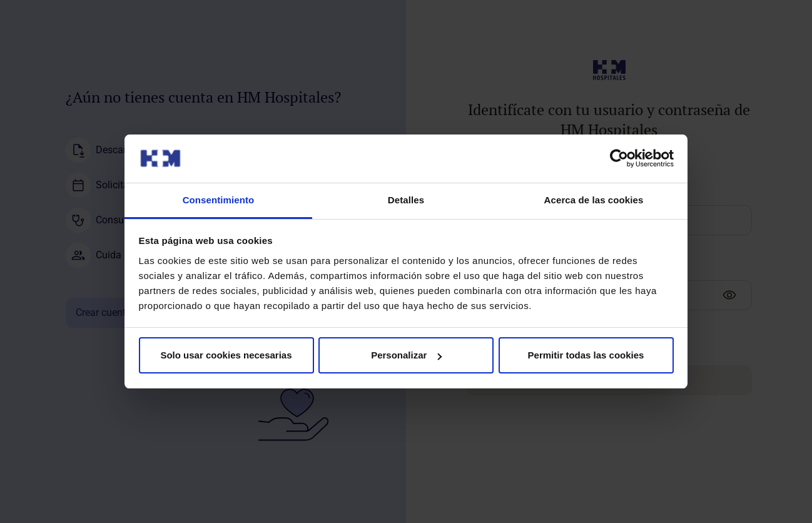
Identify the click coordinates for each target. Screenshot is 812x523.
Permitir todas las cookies (586, 355)
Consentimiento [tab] (219, 200)
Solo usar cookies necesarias (226, 355)
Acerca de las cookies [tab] (594, 200)
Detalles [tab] (406, 200)
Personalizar (406, 355)
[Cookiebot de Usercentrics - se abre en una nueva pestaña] (619, 158)
